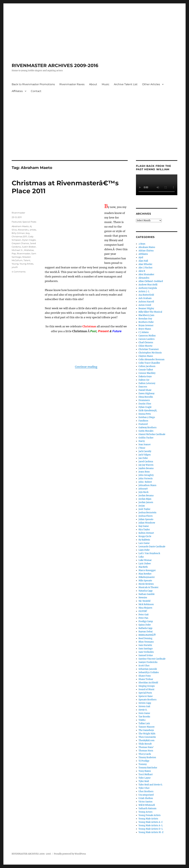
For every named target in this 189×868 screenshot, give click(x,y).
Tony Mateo (145, 771)
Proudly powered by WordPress (70, 854)
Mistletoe (29, 250)
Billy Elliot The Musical (150, 312)
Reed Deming (145, 638)
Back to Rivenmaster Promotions (33, 84)
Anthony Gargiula (148, 288)
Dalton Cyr (144, 380)
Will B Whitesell (147, 805)
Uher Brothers (146, 791)
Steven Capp (145, 703)
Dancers (143, 387)
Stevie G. (143, 710)
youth (15, 267)
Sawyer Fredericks (148, 662)
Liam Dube (144, 550)
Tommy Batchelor (148, 768)
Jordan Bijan (145, 499)
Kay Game (144, 526)
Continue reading (86, 367)
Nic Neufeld (144, 601)
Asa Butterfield (146, 295)
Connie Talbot (146, 370)
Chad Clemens (146, 342)
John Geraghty (146, 475)
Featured (17, 222)
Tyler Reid (144, 781)
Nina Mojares (145, 608)
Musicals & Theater (149, 587)
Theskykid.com (146, 740)
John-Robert (145, 482)
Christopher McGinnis (150, 353)
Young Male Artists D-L (151, 829)
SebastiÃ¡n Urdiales (149, 672)
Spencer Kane (146, 696)
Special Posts (29, 222)
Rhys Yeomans (146, 642)
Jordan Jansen (146, 502)
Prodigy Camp (146, 621)
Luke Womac (145, 560)
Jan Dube (143, 458)
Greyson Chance (20, 243)
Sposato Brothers (148, 700)
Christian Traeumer (149, 349)
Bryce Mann (145, 329)
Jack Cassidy (145, 451)
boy (28, 233)
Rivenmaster (18, 213)
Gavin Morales (146, 431)
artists (33, 230)
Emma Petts (145, 414)
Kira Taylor (144, 530)
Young (15, 264)
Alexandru (23, 230)
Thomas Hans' (146, 747)
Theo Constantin (147, 737)
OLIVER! (143, 611)
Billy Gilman (18, 233)
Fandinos (143, 421)
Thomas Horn (146, 751)
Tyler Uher (144, 788)
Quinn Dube (145, 625)
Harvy (142, 441)
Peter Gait (144, 615)
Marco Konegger (147, 570)
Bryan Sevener (146, 325)
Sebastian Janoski (148, 669)
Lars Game (144, 543)
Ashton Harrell (146, 302)
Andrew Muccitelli (148, 285)
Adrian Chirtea (146, 251)
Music (106, 84)
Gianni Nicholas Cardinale (152, 434)
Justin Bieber (29, 247)
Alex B (142, 271)
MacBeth (143, 567)
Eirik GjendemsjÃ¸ (148, 411)
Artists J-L (144, 291)
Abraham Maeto (20, 226)
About (93, 84)
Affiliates (17, 91)
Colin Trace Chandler (149, 363)
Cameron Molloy (147, 336)
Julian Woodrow (147, 523)
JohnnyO (143, 489)
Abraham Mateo (147, 247)
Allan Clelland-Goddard (151, 281)
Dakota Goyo (145, 377)
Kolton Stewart (146, 533)
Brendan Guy (145, 319)
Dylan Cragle (29, 240)
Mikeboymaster (147, 577)
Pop (14, 253)
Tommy (143, 764)
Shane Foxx (145, 676)
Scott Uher (144, 666)
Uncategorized (146, 795)
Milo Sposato (145, 581)
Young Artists (26, 264)
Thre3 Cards (145, 754)
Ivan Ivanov (145, 445)
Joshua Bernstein (147, 513)
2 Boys (142, 244)
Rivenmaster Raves (72, 84)
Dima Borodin (146, 397)
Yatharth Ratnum (147, 808)
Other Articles (151, 84)
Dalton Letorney (147, 383)
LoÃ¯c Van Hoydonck (149, 553)
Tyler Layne (145, 778)
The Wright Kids (147, 734)
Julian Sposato (146, 519)
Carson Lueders (147, 339)
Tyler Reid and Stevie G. (151, 785)
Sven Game (144, 713)
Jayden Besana (146, 468)
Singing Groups (147, 686)
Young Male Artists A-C (151, 822)
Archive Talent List (126, 84)
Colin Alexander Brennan (152, 359)
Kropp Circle (145, 536)
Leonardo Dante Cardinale (152, 547)
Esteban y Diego (147, 417)
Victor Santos (146, 802)
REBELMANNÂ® (147, 635)
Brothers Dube (146, 322)
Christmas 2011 (19, 236)
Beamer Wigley (146, 308)
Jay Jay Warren (146, 465)
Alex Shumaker (146, 274)
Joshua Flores (146, 516)
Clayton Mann (146, 356)
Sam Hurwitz (145, 645)
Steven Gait (144, 706)
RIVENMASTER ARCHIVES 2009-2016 (55, 65)
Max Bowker (145, 574)
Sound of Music (147, 689)
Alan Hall (143, 261)
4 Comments (19, 272)
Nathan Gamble (147, 594)
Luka (141, 557)
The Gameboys (146, 730)
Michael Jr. (17, 250)
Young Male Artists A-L (151, 825)
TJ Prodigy (144, 761)
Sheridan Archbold (148, 683)
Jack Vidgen (145, 455)
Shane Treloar (146, 679)
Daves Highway (146, 394)
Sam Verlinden (146, 652)
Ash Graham (145, 298)
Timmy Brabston (147, 757)
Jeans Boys (144, 472)
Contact (36, 91)
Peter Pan (143, 618)
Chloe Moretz (145, 346)
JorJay (142, 506)
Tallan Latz (144, 723)
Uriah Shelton (146, 798)
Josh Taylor (144, 509)
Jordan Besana (146, 496)
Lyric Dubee (145, 564)
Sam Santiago (146, 649)
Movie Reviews (146, 584)
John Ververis (146, 479)
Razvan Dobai (146, 632)
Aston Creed (145, 305)
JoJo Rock (143, 492)
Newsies (143, 598)
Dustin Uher (145, 404)
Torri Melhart (146, 774)
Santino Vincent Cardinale (152, 659)
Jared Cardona (146, 462)
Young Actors (146, 812)
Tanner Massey (146, 727)
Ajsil (141, 257)
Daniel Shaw (145, 390)
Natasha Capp (146, 591)
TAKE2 (142, 720)
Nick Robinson (146, 604)
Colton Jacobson (147, 366)
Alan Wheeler (145, 264)
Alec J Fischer (146, 268)
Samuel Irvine (146, 655)
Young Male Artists (148, 819)
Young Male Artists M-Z (151, 832)
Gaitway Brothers (148, 428)
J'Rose (142, 448)
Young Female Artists (150, 815)
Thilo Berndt (145, 744)
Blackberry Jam (146, 315)
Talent (27, 260)
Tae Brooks (144, 717)
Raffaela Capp (145, 628)
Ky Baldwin (144, 540)
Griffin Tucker (146, 438)
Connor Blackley (147, 373)
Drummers (144, 400)
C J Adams (144, 332)
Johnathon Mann (147, 485)
